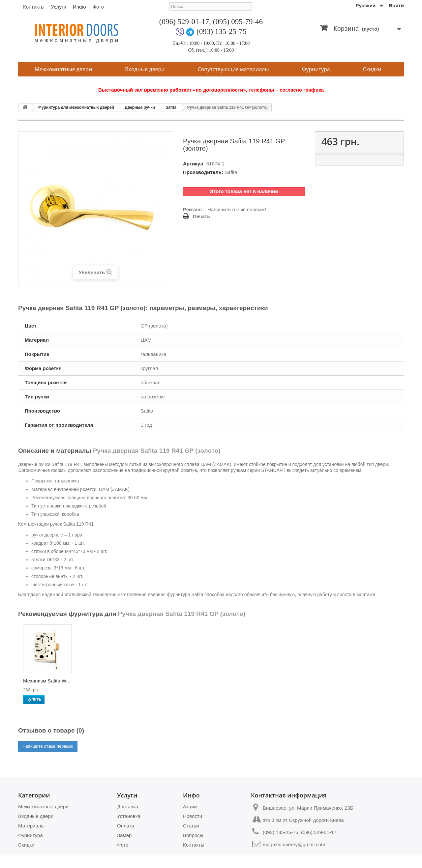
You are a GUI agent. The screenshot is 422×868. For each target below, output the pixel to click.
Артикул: (194, 164)
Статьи (191, 826)
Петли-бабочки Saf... (177, 681)
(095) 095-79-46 (238, 22)
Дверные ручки (140, 107)
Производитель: (203, 172)
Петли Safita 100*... (110, 681)
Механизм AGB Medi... (41, 683)
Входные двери (145, 69)
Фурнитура (316, 69)
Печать (201, 216)
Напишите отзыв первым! (237, 209)
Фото (98, 7)
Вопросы (193, 835)
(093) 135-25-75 (221, 31)
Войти (396, 5)
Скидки (372, 69)
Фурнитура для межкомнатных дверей (76, 107)
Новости (193, 816)
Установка (129, 816)
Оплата (126, 826)
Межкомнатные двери (63, 69)
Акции (190, 807)
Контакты (34, 7)
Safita (171, 107)
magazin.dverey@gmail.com (294, 844)
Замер (124, 835)
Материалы (31, 826)
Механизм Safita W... (242, 681)
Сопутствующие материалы (233, 69)
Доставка (128, 807)
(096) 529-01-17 (184, 22)
